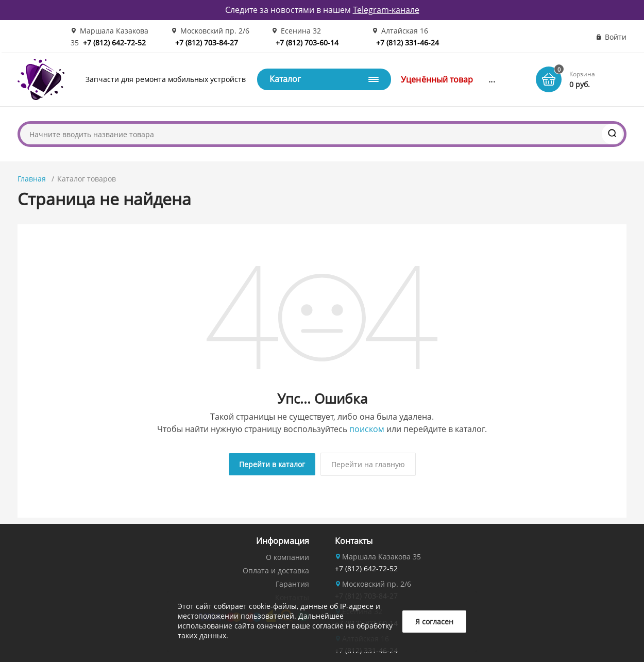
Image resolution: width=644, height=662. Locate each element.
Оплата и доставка (276, 570)
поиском (367, 429)
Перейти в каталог (272, 464)
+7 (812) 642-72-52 (114, 43)
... (492, 79)
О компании (287, 557)
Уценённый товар (437, 79)
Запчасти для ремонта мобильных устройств (166, 79)
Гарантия (292, 584)
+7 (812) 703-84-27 (207, 43)
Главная (32, 179)
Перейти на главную (368, 464)
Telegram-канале (386, 10)
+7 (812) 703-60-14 (307, 43)
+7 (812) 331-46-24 (408, 43)
